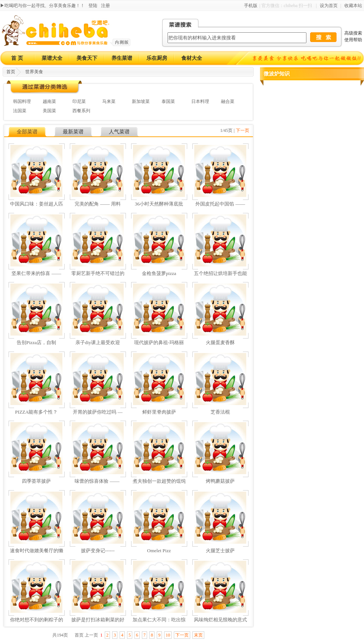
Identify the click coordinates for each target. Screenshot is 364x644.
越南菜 (49, 101)
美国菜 (49, 111)
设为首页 (329, 6)
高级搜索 (353, 33)
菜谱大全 (52, 58)
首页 (11, 72)
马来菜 (109, 101)
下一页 (243, 130)
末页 (198, 635)
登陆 (93, 6)
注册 (105, 6)
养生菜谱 (122, 58)
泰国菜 (168, 101)
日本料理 (200, 101)
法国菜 (20, 111)
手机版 (251, 6)
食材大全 (192, 58)
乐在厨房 (157, 58)
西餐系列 (81, 111)
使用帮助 (353, 40)
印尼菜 (79, 101)
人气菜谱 (119, 132)
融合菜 (228, 101)
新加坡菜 (141, 101)
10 (168, 635)
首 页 (17, 58)
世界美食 (34, 72)
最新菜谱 (73, 132)
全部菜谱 (27, 132)
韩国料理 (22, 101)
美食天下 (87, 58)
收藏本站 (353, 6)
